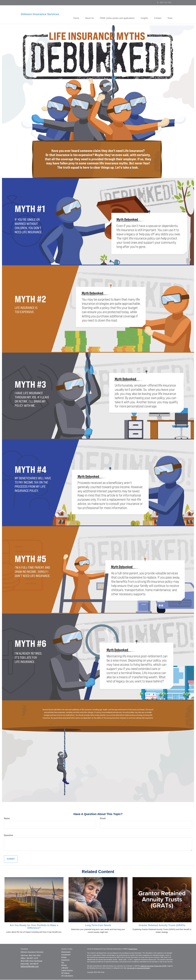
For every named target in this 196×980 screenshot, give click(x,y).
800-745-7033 (164, 3)
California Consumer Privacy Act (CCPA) (154, 966)
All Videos (65, 973)
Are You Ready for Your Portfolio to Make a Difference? (34, 927)
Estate (64, 958)
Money (64, 965)
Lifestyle (65, 968)
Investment (66, 955)
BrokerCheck (133, 949)
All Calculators (67, 976)
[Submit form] (11, 859)
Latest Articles (67, 971)
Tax (63, 963)
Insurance (65, 960)
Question (9, 836)
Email (103, 819)
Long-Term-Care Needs (98, 926)
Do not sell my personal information (139, 968)
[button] (87, 15)
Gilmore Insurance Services (40, 14)
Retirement (66, 952)
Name (7, 819)
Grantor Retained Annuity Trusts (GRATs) (162, 926)
